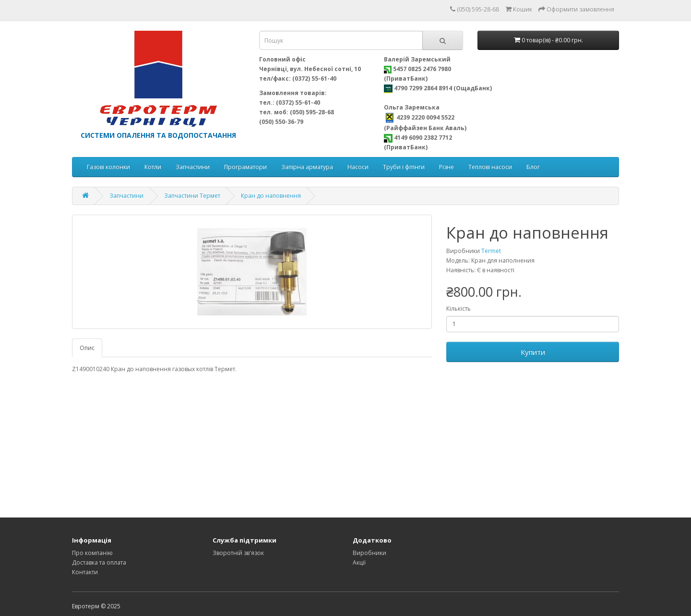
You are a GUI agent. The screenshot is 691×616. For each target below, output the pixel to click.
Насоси (358, 167)
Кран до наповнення (271, 196)
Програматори (245, 167)
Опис (87, 348)
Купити (533, 352)
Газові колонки (108, 167)
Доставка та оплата (99, 562)
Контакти (85, 572)
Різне (447, 167)
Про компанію (92, 553)
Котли (153, 167)
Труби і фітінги (404, 167)
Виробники (369, 553)
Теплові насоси (490, 167)
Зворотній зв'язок (238, 553)
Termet (491, 251)
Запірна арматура (307, 167)
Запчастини (193, 167)
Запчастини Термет (192, 196)
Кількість (459, 308)
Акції (359, 562)
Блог (533, 167)
